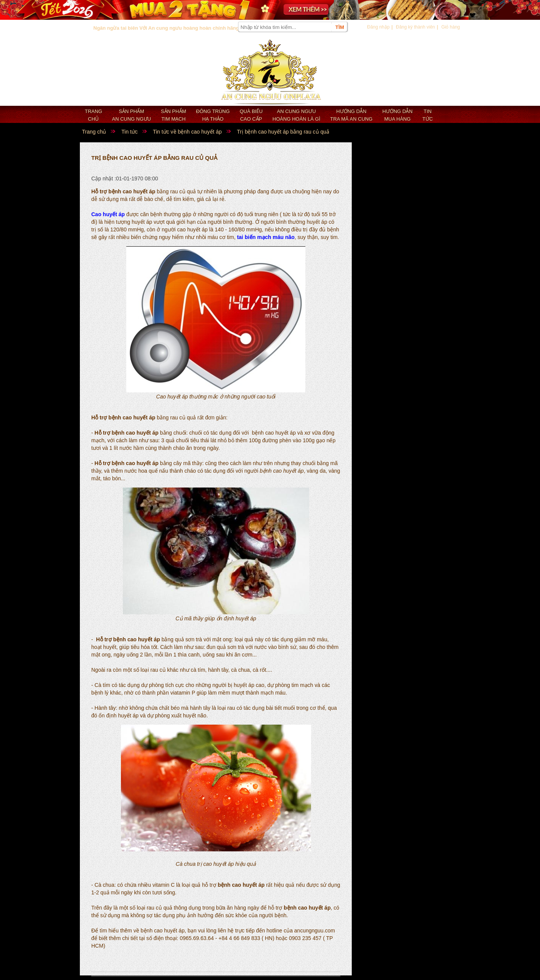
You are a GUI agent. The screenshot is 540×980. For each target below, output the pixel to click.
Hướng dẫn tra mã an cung (351, 115)
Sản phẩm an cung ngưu (132, 115)
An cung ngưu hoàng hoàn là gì (297, 115)
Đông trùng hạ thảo (213, 115)
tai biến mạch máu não (266, 237)
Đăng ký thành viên (415, 27)
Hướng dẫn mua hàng (398, 115)
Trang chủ (94, 115)
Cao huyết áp (108, 214)
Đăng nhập (378, 27)
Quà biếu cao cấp (251, 115)
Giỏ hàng (450, 27)
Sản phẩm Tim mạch (174, 115)
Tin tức (428, 115)
